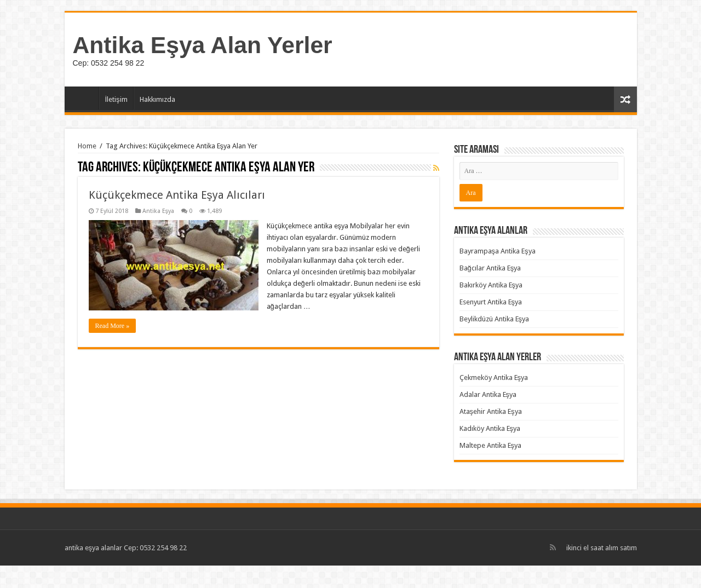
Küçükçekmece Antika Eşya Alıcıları (177, 195)
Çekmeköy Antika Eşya (494, 377)
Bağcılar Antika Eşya (490, 268)
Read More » (113, 326)
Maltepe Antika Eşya (491, 445)
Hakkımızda (157, 99)
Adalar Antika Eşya (488, 394)
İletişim (116, 99)
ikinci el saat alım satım (602, 548)
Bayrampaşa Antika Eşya (498, 251)
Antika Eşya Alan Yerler (203, 45)
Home (87, 146)
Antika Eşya (159, 211)
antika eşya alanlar (94, 548)
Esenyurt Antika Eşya (491, 302)
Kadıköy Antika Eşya (490, 428)
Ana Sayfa (84, 98)
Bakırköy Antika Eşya (491, 285)
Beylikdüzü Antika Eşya (495, 319)
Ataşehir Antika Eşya (491, 411)
